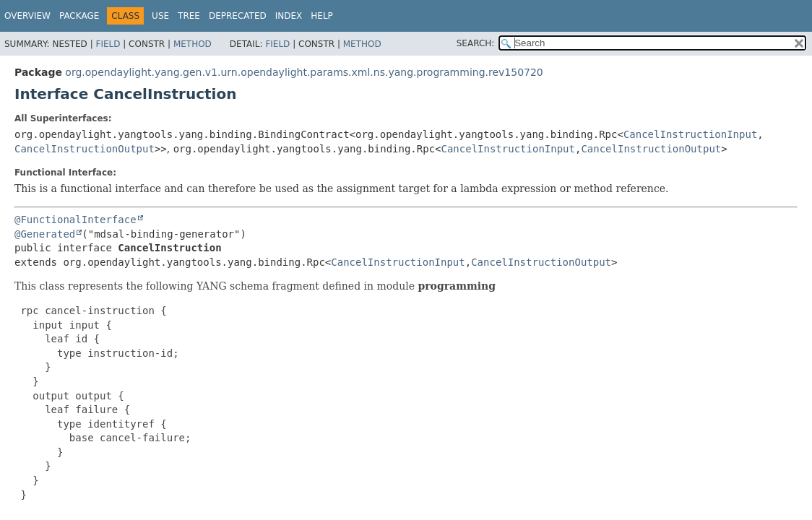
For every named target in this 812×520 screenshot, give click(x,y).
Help (322, 16)
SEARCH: (476, 43)
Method (193, 44)
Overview (27, 16)
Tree (189, 16)
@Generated (45, 234)
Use (160, 16)
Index (289, 16)
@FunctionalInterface (75, 220)
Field (108, 44)
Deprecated (238, 16)
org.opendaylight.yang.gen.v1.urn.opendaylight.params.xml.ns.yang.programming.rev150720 (304, 72)
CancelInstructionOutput (85, 149)
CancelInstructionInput (690, 134)
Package (79, 16)
